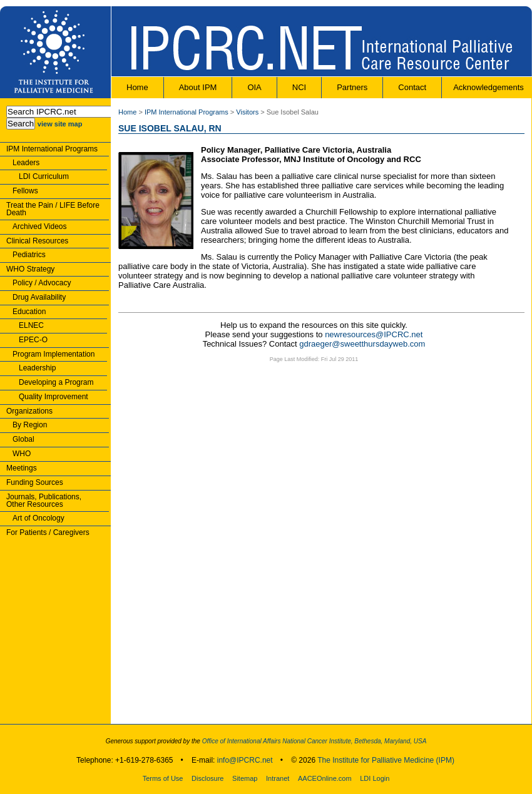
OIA (254, 87)
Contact (412, 87)
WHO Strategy (30, 269)
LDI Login (375, 778)
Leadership (37, 368)
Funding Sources (35, 482)
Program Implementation (54, 354)
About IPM (198, 87)
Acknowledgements (489, 87)
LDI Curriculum (44, 176)
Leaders (26, 163)
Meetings (22, 468)
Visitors (247, 112)
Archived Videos (40, 226)
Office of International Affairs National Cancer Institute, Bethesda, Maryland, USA (313, 741)
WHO (22, 454)
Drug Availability (39, 297)
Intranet (278, 778)
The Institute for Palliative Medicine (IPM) (386, 760)
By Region (30, 425)
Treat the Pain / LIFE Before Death (53, 209)
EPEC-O (33, 340)
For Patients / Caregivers (48, 532)
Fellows (25, 191)
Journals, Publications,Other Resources (44, 501)
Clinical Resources (37, 241)
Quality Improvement (54, 397)
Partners (352, 87)
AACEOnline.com (325, 778)
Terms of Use (163, 778)
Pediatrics (29, 255)
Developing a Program (56, 382)
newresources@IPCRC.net (374, 334)
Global (23, 439)
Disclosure (207, 778)
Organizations (29, 411)
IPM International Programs (52, 149)
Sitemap (245, 778)
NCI (299, 87)
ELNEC (31, 325)
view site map (60, 124)
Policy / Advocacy (42, 283)
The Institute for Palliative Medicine (55, 52)
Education (29, 312)
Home (137, 87)
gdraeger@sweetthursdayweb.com (362, 344)
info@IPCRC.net (245, 760)
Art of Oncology (38, 518)
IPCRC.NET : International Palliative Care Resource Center (321, 41)
